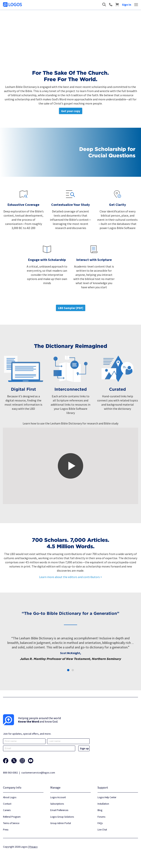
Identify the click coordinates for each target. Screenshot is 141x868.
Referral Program (12, 817)
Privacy (33, 847)
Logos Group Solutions (62, 817)
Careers (7, 810)
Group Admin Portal (61, 823)
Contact (7, 804)
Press (6, 830)
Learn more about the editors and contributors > (71, 577)
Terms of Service (11, 823)
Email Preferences (59, 810)
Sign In (127, 5)
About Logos (10, 797)
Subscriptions (57, 804)
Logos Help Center (107, 797)
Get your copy (71, 111)
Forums (101, 817)
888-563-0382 (10, 773)
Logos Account (58, 797)
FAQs (100, 823)
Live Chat (102, 830)
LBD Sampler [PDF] (71, 308)
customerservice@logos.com (38, 773)
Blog (100, 810)
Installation (103, 804)
